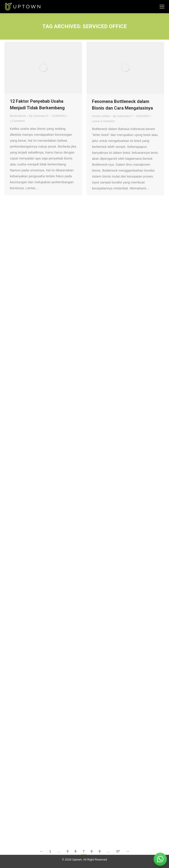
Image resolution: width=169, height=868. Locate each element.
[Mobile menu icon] (162, 7)
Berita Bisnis (18, 116)
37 (118, 851)
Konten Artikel (101, 116)
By (39, 116)
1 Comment (17, 121)
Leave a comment (103, 121)
